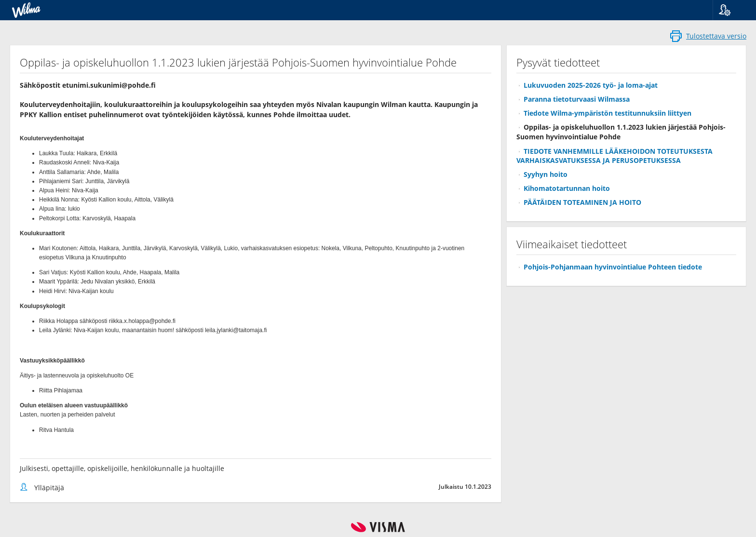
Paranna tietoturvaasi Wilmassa (577, 99)
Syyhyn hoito (546, 174)
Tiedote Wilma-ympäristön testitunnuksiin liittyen (607, 113)
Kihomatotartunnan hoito (567, 188)
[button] (731, 10)
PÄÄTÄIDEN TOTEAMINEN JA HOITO (582, 202)
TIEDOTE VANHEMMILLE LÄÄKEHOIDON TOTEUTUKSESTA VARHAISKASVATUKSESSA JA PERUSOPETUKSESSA (614, 156)
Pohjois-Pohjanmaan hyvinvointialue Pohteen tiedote (613, 267)
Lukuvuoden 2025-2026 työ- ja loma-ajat (591, 85)
